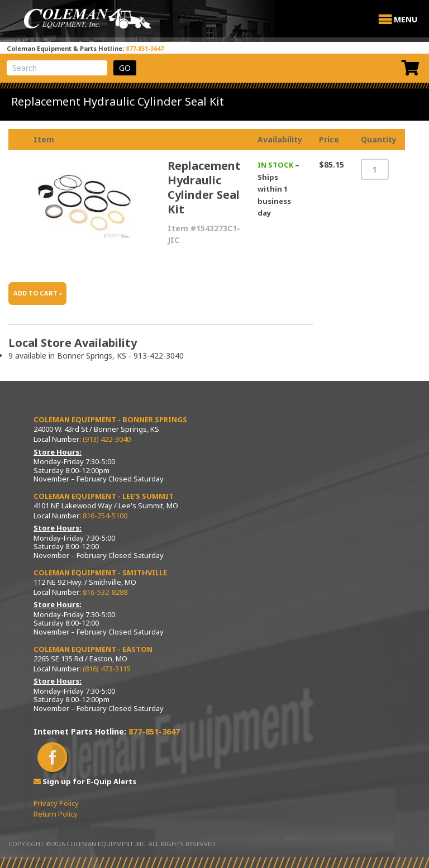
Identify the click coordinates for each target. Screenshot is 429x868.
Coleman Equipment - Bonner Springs (110, 419)
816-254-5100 (105, 516)
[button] (406, 20)
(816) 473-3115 (107, 669)
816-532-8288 (105, 592)
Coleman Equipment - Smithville (100, 573)
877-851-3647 (145, 48)
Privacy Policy (56, 803)
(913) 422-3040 (107, 439)
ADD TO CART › (37, 293)
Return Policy (56, 814)
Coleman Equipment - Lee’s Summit (104, 496)
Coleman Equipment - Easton (93, 649)
